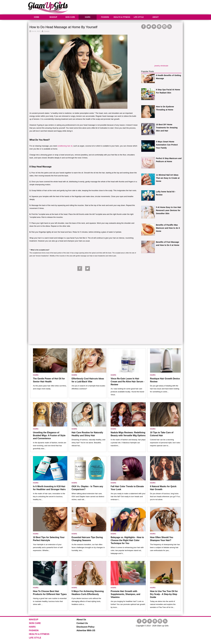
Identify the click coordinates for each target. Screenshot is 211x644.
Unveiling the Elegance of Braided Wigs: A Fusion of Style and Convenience (49, 435)
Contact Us (82, 623)
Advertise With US (86, 630)
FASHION (105, 17)
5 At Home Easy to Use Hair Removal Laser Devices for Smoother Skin (169, 210)
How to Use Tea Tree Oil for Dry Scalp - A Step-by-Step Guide (164, 594)
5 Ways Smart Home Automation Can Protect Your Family (167, 145)
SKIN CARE (70, 17)
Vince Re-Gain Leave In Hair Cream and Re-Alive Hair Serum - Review (128, 382)
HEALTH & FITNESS (122, 17)
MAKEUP (53, 17)
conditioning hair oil (65, 146)
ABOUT (155, 17)
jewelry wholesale (161, 66)
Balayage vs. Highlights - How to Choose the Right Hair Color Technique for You (127, 540)
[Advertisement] (134, 7)
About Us (81, 620)
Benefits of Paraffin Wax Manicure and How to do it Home (168, 228)
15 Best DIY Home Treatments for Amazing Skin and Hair (167, 128)
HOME (37, 17)
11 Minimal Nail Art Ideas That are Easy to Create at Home (168, 178)
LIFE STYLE (139, 17)
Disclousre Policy (86, 627)
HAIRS (88, 17)
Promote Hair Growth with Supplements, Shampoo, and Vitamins (125, 594)
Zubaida (47, 31)
